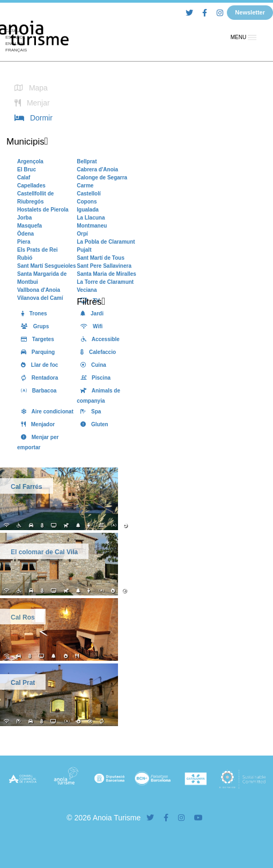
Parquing (36, 352)
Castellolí (88, 194)
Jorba (24, 218)
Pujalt (84, 250)
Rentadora (38, 378)
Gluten (92, 424)
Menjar (30, 103)
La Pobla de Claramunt (106, 242)
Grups (33, 326)
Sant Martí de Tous (101, 258)
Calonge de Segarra (102, 178)
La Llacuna (91, 218)
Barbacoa (37, 391)
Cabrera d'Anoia (97, 169)
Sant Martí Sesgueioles (46, 266)
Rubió (25, 258)
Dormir (32, 118)
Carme (85, 186)
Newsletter (250, 12)
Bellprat (87, 161)
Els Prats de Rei (38, 250)
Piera (24, 242)
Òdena (25, 234)
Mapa (29, 88)
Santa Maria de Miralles (106, 274)
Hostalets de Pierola (43, 210)
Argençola (30, 161)
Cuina (91, 365)
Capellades (31, 186)
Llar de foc (38, 365)
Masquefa (29, 226)
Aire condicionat (45, 412)
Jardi (90, 314)
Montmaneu (92, 226)
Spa (89, 412)
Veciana (87, 290)
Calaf (24, 178)
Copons (87, 202)
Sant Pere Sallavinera (104, 266)
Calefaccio (96, 352)
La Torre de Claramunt (105, 282)
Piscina (94, 378)
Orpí (82, 234)
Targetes (36, 339)
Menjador (36, 424)
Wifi (90, 326)
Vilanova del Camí (40, 298)
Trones (32, 314)
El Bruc (27, 169)
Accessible (98, 339)
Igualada (88, 210)
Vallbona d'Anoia (39, 290)
